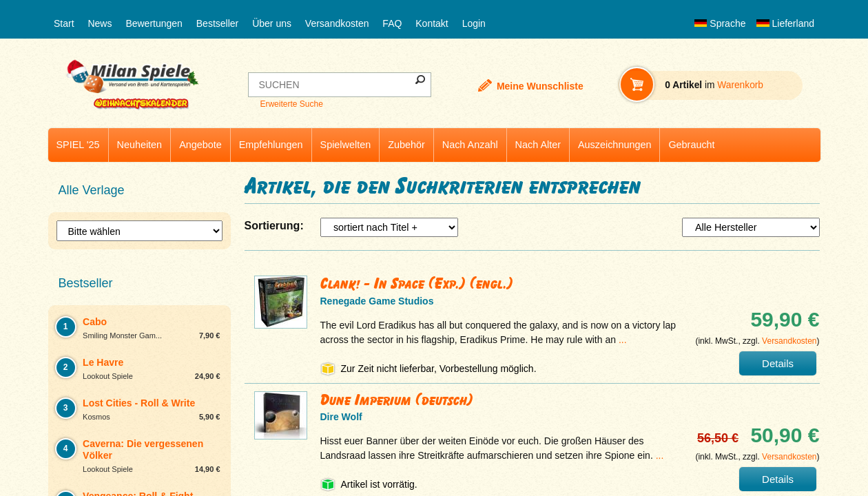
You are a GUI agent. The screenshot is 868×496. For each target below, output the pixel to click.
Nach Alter (538, 145)
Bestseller (217, 23)
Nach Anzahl (470, 145)
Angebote (200, 145)
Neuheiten (140, 145)
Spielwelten (346, 145)
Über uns (272, 23)
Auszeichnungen (614, 145)
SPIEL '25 (78, 145)
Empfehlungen (271, 145)
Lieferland (785, 23)
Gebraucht (691, 145)
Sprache (720, 23)
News (100, 23)
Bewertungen (154, 23)
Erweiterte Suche (291, 104)
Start (64, 23)
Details (778, 363)
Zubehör (406, 145)
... (623, 340)
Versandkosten (337, 23)
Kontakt (432, 23)
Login (474, 23)
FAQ (392, 23)
